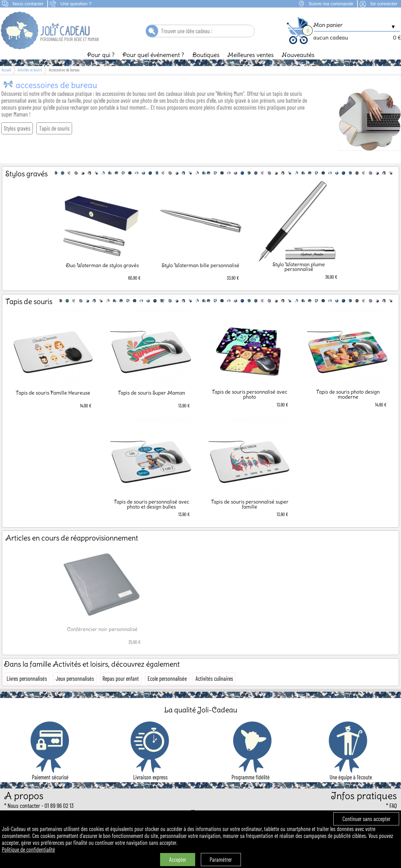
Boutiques (206, 55)
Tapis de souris (54, 128)
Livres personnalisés (27, 679)
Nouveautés (298, 55)
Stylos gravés (17, 128)
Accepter (178, 860)
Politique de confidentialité (29, 850)
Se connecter (384, 4)
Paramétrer (221, 860)
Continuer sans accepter (366, 819)
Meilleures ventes (251, 55)
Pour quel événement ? (153, 55)
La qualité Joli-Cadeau (201, 710)
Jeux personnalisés (75, 679)
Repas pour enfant (121, 679)
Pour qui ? (101, 55)
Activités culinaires (214, 679)
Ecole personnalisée (167, 679)
